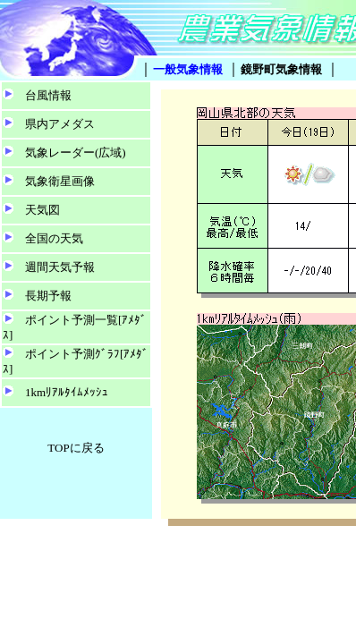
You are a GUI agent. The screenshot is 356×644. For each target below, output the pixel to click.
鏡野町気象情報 (281, 69)
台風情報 (48, 95)
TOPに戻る (76, 448)
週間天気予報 (60, 267)
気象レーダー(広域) (76, 153)
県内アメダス (60, 124)
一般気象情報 (188, 69)
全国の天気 (54, 238)
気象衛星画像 (60, 181)
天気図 (42, 210)
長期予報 (48, 296)
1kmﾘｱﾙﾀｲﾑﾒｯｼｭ (67, 392)
